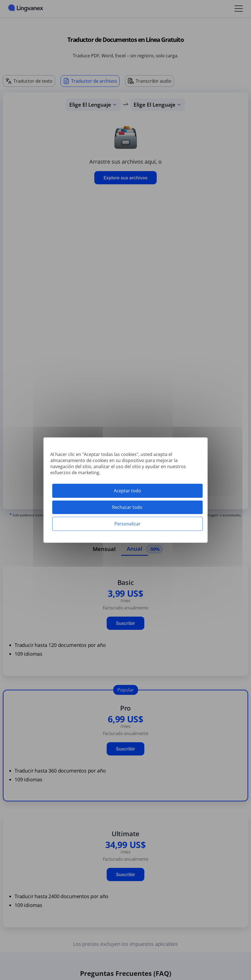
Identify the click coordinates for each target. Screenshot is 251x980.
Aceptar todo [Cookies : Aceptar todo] (127, 490)
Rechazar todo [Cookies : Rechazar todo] (127, 507)
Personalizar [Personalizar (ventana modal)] (127, 524)
